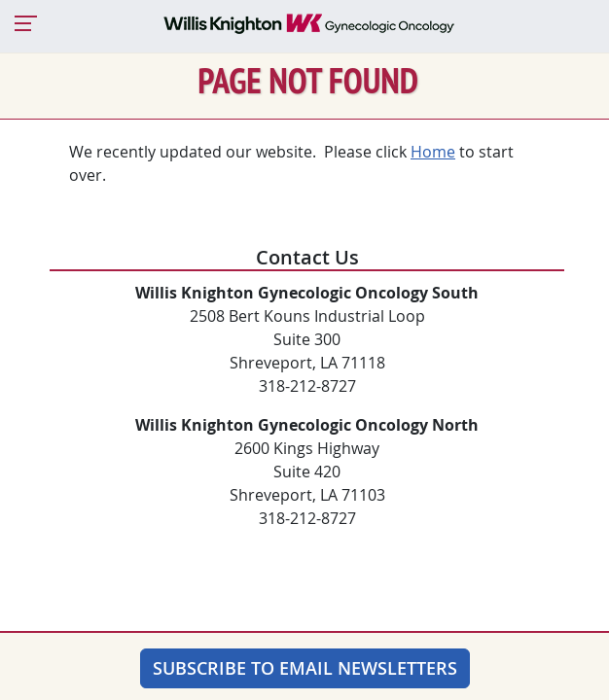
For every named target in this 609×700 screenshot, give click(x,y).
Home (433, 152)
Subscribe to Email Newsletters (305, 668)
